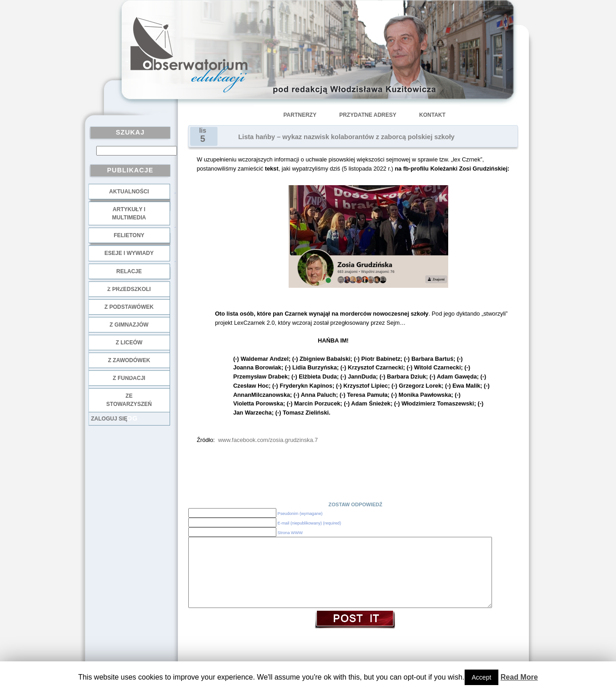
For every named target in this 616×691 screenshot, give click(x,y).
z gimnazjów (129, 325)
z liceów (129, 343)
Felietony (129, 235)
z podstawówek (129, 307)
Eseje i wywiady (129, 253)
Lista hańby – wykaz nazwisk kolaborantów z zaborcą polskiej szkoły (347, 137)
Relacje (129, 271)
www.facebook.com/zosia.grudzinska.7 (268, 440)
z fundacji (129, 378)
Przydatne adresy (368, 115)
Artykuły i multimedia (129, 213)
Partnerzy (300, 115)
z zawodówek (129, 360)
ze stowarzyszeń (129, 400)
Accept (482, 677)
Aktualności (129, 192)
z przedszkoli (129, 289)
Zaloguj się (109, 419)
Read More (519, 677)
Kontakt (432, 115)
